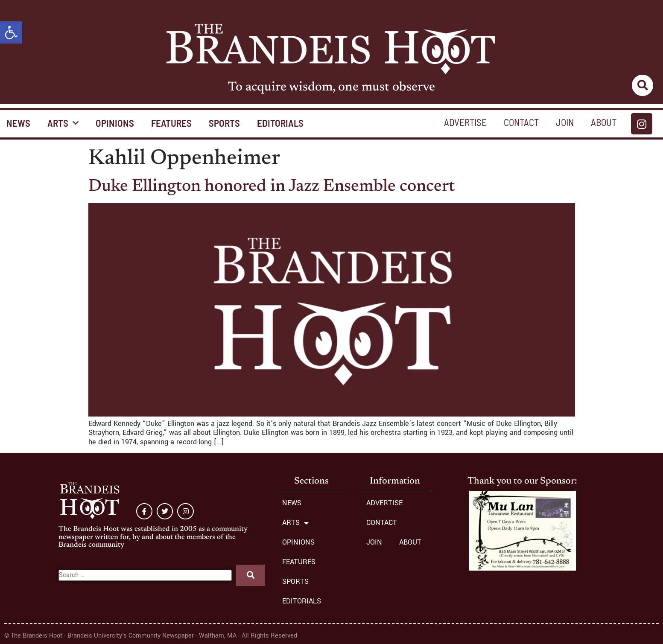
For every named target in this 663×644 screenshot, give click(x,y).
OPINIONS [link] (115, 123)
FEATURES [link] (171, 123)
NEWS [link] (292, 503)
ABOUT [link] (604, 122)
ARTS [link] (63, 123)
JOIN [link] (565, 122)
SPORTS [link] (224, 123)
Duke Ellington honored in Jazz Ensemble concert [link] (272, 187)
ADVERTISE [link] (465, 122)
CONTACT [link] (521, 122)
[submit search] (251, 575)
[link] (11, 32)
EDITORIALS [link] (280, 123)
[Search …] (145, 575)
